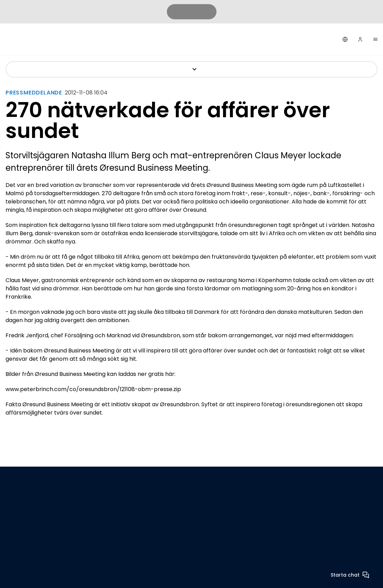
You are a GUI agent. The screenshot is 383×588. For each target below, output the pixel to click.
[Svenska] (345, 39)
